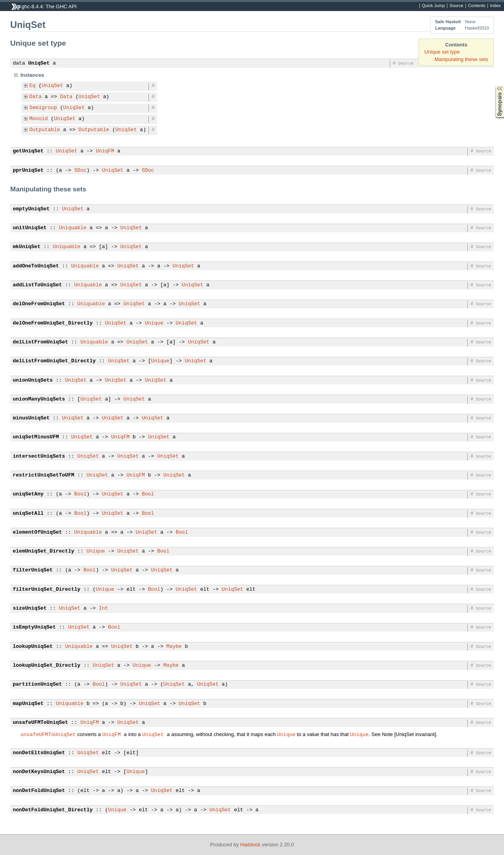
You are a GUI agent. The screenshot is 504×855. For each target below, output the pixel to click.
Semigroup (43, 108)
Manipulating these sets (461, 59)
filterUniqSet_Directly (47, 590)
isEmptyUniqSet (34, 627)
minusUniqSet (31, 418)
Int (103, 608)
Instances (32, 75)
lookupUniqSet (33, 647)
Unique (154, 323)
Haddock (250, 845)
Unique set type (442, 52)
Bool (81, 494)
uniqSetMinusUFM (36, 437)
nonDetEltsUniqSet (39, 753)
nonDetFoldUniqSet (39, 791)
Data (36, 97)
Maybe (174, 647)
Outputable (45, 130)
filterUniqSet (33, 570)
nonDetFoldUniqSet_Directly (53, 810)
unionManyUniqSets (39, 399)
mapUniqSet (28, 704)
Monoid (39, 119)
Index (496, 6)
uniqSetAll (28, 514)
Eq (33, 86)
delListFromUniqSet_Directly (55, 361)
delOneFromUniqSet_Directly (53, 323)
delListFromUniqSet (41, 342)
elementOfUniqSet (38, 532)
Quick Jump (433, 6)
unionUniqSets (33, 380)
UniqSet (39, 63)
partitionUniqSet (38, 684)
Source (457, 6)
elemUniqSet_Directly (44, 551)
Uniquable (73, 228)
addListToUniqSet (38, 285)
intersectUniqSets (39, 456)
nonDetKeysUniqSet (39, 772)
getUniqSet (28, 151)
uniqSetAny (28, 494)
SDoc (81, 171)
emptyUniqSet (31, 209)
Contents (477, 6)
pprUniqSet (28, 171)
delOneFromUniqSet (39, 304)
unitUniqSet (30, 228)
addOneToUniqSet (36, 266)
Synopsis (493, 86)
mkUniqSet (27, 247)
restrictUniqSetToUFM (44, 475)
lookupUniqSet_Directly (47, 666)
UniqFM (105, 151)
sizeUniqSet (30, 608)
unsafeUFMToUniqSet (41, 723)
